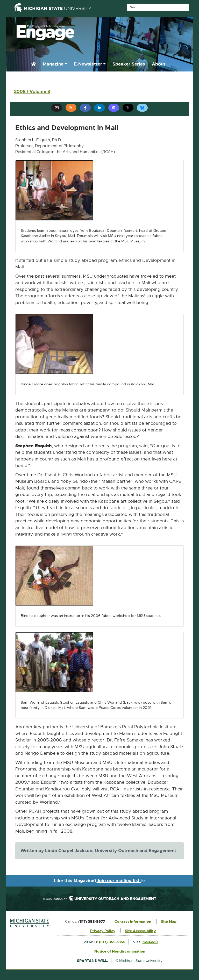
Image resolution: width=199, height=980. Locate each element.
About (159, 64)
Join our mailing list (121, 881)
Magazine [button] (53, 64)
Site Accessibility (140, 931)
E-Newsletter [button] (88, 64)
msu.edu (150, 942)
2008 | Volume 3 (32, 91)
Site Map (169, 921)
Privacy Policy (103, 931)
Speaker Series (129, 64)
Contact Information (133, 921)
